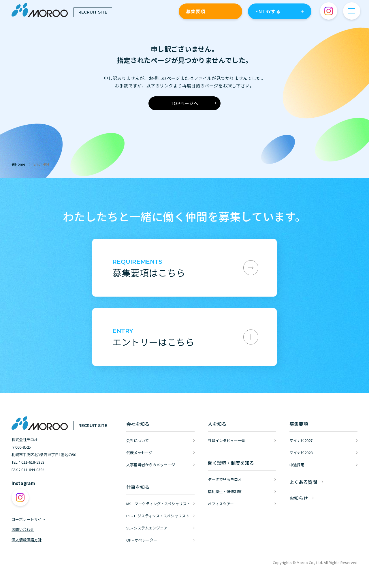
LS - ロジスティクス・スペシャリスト (158, 516)
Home (18, 164)
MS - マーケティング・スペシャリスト (158, 504)
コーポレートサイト (28, 519)
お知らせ (299, 498)
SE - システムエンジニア (147, 528)
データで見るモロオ (225, 479)
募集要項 (195, 11)
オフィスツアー (221, 504)
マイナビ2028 (301, 453)
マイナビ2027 (301, 440)
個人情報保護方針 (27, 540)
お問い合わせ (23, 529)
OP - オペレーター (142, 540)
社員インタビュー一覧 (227, 440)
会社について (138, 440)
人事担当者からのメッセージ (151, 465)
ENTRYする (268, 11)
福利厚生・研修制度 (225, 491)
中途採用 (297, 465)
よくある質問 (303, 482)
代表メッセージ (139, 453)
